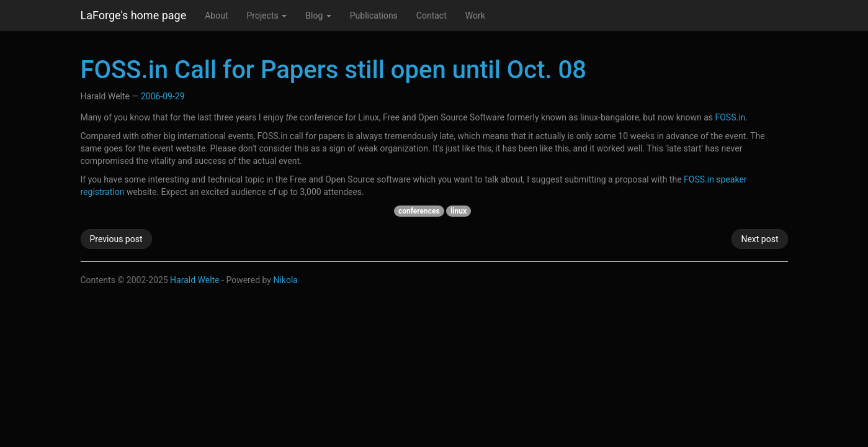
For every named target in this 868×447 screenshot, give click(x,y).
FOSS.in (730, 117)
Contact (432, 16)
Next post (759, 239)
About (216, 16)
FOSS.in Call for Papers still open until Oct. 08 (334, 70)
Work (475, 16)
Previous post (116, 239)
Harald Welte (195, 280)
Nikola (285, 280)
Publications (374, 16)
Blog (318, 16)
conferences (419, 211)
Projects (266, 16)
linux (459, 211)
